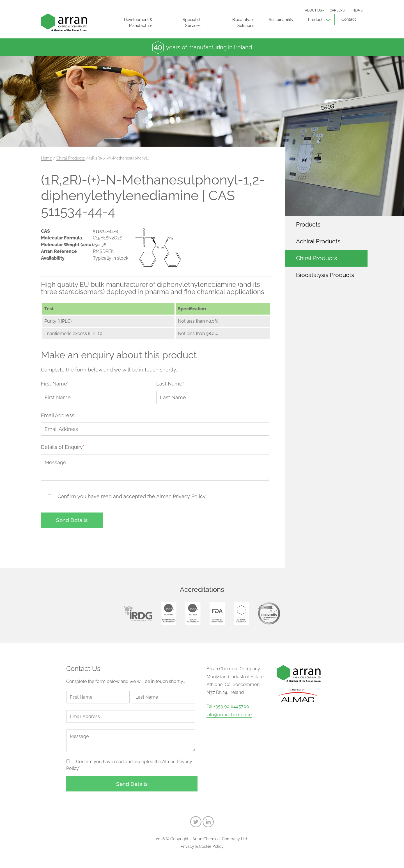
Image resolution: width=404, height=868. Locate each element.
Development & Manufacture (138, 23)
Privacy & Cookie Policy (202, 846)
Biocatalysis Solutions (243, 23)
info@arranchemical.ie (229, 715)
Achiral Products (318, 241)
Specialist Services (192, 23)
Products (316, 20)
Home (46, 158)
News (357, 10)
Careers (337, 10)
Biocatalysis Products (325, 275)
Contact (349, 19)
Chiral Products (71, 158)
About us (313, 10)
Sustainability (281, 20)
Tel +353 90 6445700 (228, 707)
